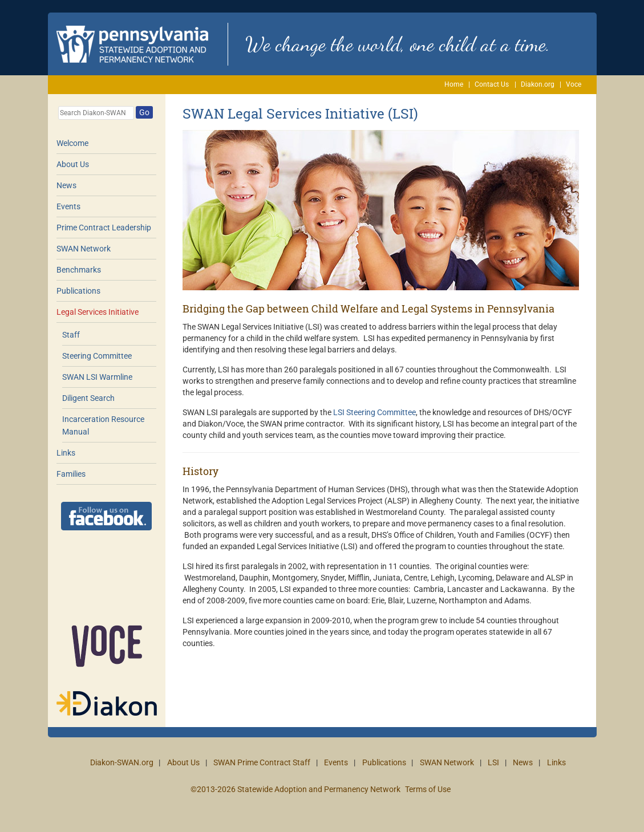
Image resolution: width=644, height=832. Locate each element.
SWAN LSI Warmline (97, 377)
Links (66, 453)
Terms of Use (428, 789)
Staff (71, 335)
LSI (493, 762)
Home (454, 84)
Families (71, 474)
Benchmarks (79, 270)
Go (144, 112)
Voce (574, 84)
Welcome (72, 143)
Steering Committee (97, 356)
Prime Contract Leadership (104, 228)
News (66, 185)
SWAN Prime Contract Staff (262, 762)
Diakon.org (538, 84)
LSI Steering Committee (374, 412)
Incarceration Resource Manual (103, 425)
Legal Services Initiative (98, 312)
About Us (73, 164)
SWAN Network (84, 249)
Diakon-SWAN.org (122, 762)
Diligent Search (88, 398)
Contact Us (492, 84)
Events (68, 206)
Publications (78, 291)
